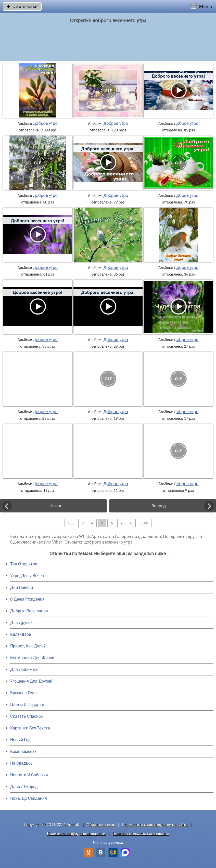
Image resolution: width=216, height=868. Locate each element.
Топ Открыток (24, 564)
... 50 (144, 523)
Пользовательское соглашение (141, 833)
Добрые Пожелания (29, 611)
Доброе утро (45, 123)
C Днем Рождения (27, 599)
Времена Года (23, 693)
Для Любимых (24, 669)
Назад (55, 506)
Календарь (21, 634)
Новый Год (20, 740)
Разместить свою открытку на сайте (155, 825)
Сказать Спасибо (27, 716)
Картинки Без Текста (30, 728)
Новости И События (29, 775)
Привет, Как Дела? (28, 646)
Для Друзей (21, 623)
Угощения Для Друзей (31, 681)
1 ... (71, 523)
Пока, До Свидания (29, 798)
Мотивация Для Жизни (32, 658)
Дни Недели (22, 587)
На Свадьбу (21, 763)
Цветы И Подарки (27, 705)
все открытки (22, 6)
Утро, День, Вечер (27, 576)
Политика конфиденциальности (76, 833)
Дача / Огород (24, 787)
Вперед (159, 506)
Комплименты (24, 751)
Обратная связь (101, 825)
